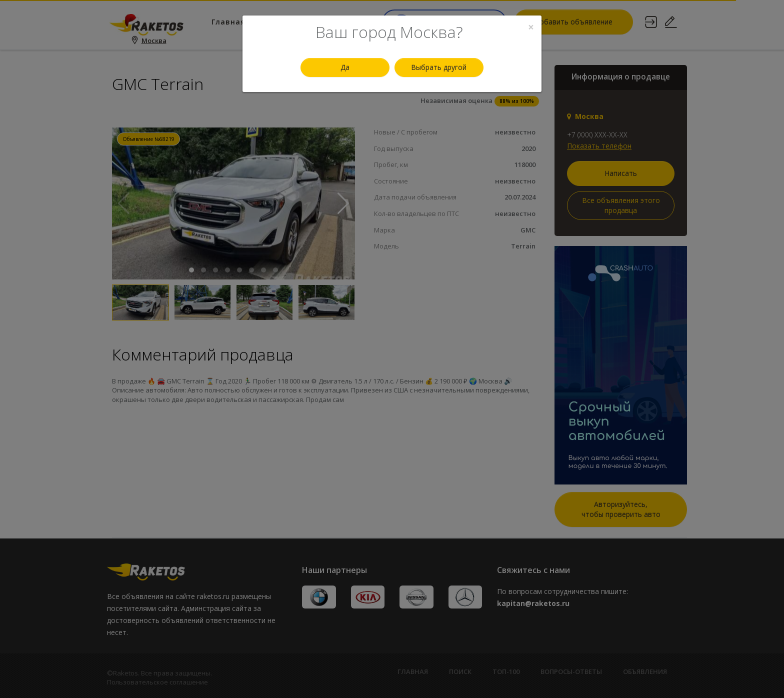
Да (345, 67)
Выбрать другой (439, 67)
